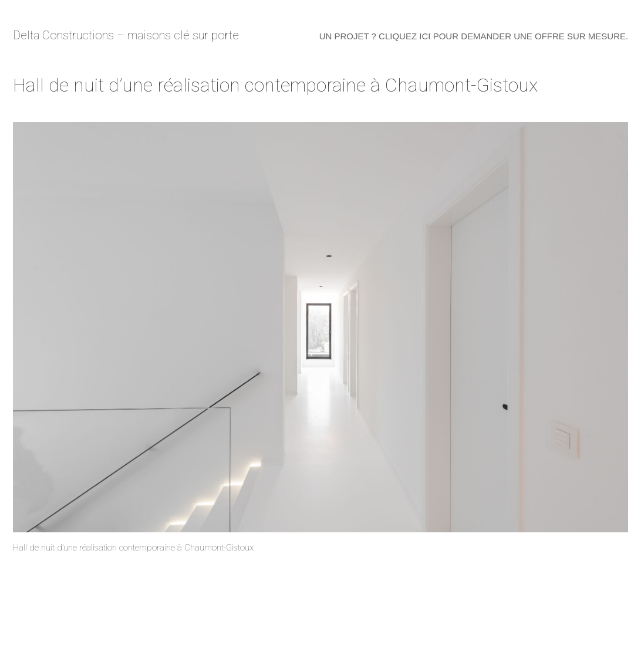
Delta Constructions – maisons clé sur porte (126, 35)
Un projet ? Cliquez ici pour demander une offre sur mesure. (474, 36)
